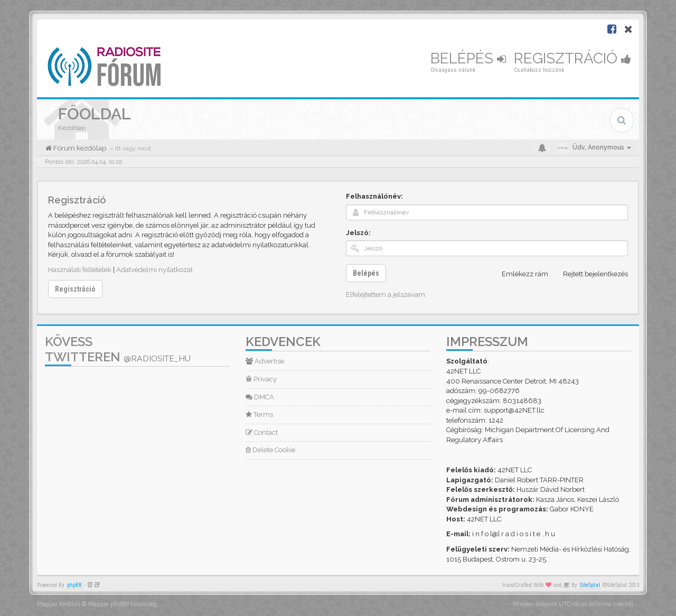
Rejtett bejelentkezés (590, 274)
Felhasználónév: (374, 196)
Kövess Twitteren (118, 349)
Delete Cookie (270, 450)
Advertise (265, 361)
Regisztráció (572, 58)
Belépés (468, 58)
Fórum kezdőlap (79, 148)
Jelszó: (358, 233)
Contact (262, 432)
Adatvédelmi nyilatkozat (154, 270)
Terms (259, 414)
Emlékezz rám (519, 274)
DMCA (260, 397)
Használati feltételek (80, 270)
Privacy (261, 379)
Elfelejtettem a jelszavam (386, 295)
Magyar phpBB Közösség (123, 604)
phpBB (74, 585)
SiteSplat (590, 585)
